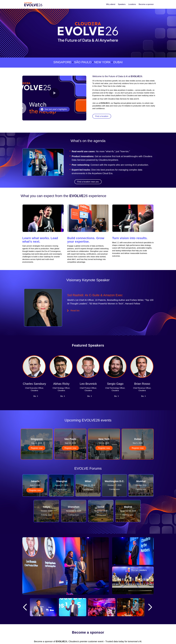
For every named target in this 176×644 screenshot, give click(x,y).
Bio (35, 396)
